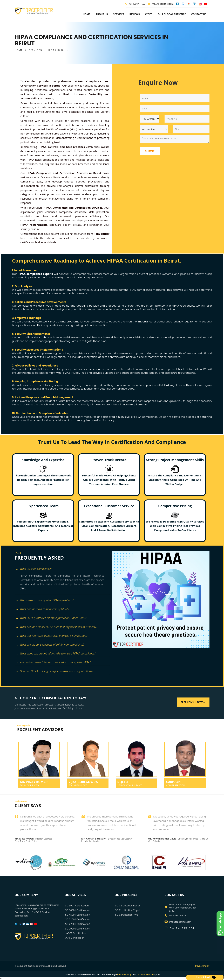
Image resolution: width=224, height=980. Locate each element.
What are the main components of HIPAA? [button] (42, 609)
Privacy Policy (202, 966)
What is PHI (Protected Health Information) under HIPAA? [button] (51, 618)
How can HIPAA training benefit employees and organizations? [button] (54, 671)
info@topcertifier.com (161, 4)
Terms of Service (145, 974)
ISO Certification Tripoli (127, 910)
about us (102, 14)
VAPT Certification (74, 938)
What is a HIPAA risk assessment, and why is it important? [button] (52, 636)
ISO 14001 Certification (77, 910)
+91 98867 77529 (137, 4)
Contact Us (199, 14)
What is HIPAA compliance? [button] (34, 569)
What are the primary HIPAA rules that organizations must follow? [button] (56, 627)
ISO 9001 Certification (77, 905)
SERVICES (35, 50)
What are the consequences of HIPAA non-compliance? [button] (50, 645)
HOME (19, 50)
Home (87, 14)
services (119, 14)
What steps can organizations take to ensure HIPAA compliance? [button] (56, 654)
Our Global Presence (172, 14)
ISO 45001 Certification (77, 915)
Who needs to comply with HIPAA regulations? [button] (45, 600)
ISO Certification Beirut (127, 905)
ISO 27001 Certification (77, 924)
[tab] (62, 569)
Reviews (135, 14)
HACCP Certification (76, 933)
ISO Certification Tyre (126, 915)
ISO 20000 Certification (77, 929)
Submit (150, 151)
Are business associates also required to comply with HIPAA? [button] (53, 663)
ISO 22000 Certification (77, 919)
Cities (149, 14)
